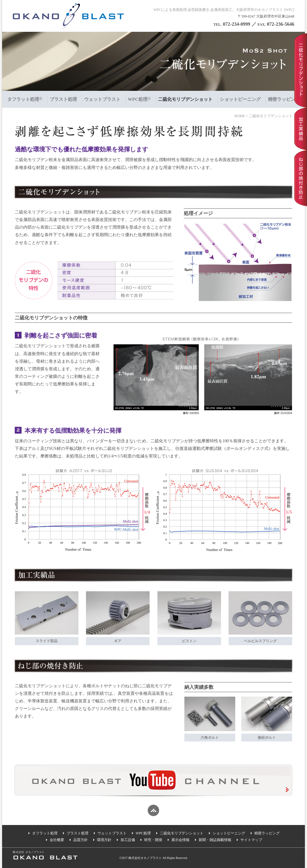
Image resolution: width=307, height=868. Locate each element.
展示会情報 (180, 840)
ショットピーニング (229, 833)
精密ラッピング (267, 833)
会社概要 (57, 840)
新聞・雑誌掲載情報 (215, 840)
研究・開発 (153, 840)
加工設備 (128, 840)
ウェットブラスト (112, 833)
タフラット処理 (45, 833)
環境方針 (104, 840)
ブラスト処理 (78, 833)
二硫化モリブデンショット (182, 833)
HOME (240, 116)
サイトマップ (251, 840)
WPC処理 (143, 833)
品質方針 (81, 840)
